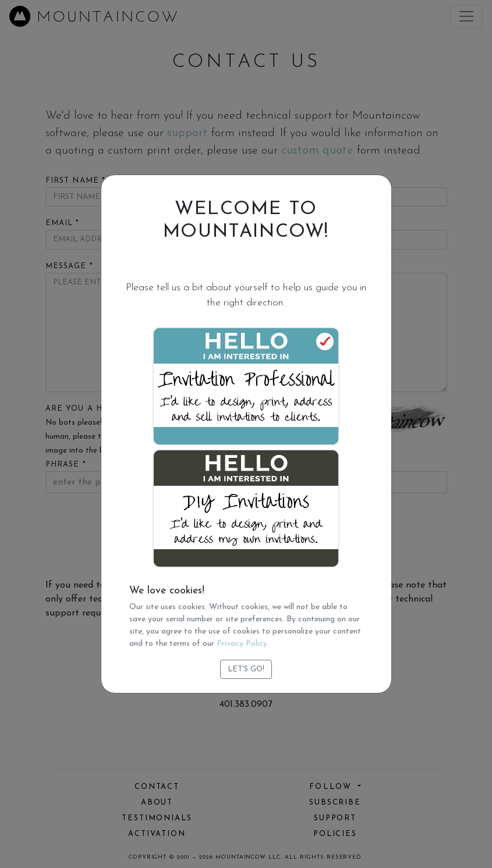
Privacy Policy (242, 644)
